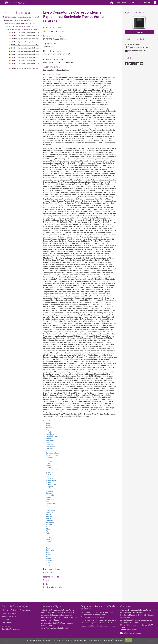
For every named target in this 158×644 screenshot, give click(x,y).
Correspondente (52, 455)
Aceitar (129, 640)
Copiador (49, 449)
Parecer (49, 525)
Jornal (48, 501)
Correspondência (52, 453)
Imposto (49, 497)
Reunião (49, 554)
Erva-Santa (50, 474)
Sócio (48, 563)
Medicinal (49, 512)
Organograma (7, 626)
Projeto (49, 537)
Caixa (48, 442)
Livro (48, 508)
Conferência (50, 447)
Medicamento (51, 510)
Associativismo (51, 436)
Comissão (49, 444)
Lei (47, 506)
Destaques (145, 2)
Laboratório (50, 504)
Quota (48, 546)
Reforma (49, 548)
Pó (47, 531)
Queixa (48, 542)
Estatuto (49, 476)
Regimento (50, 550)
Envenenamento (52, 470)
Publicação (50, 539)
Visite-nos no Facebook (131, 633)
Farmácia (49, 482)
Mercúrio (49, 514)
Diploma (49, 459)
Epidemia (49, 472)
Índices (133, 2)
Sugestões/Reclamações (11, 629)
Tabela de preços (109, 626)
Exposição (50, 478)
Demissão (49, 457)
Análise (49, 425)
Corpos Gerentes (52, 451)
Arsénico (49, 432)
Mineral (49, 516)
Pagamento (50, 523)
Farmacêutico (51, 480)
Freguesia (49, 491)
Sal (47, 556)
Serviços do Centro (9, 616)
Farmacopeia (51, 485)
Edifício (49, 466)
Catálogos (6, 620)
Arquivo (49, 430)
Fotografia (50, 487)
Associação (50, 434)
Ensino (48, 468)
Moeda (48, 518)
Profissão (49, 535)
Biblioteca (50, 438)
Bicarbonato (50, 440)
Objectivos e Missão (10, 613)
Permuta (49, 527)
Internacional (51, 499)
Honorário (50, 495)
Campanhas (6, 623)
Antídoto (49, 428)
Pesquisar (121, 2)
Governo (49, 493)
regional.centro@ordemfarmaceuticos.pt (136, 620)
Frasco (48, 489)
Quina (48, 544)
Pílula (48, 529)
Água (48, 423)
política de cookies (116, 640)
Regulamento (86, 626)
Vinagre (49, 565)
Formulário (97, 626)
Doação (49, 461)
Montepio (49, 520)
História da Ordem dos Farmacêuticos (16, 610)
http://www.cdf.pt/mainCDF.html (54, 628)
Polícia (48, 533)
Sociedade (50, 560)
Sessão (48, 558)
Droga (48, 463)
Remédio (49, 552)
